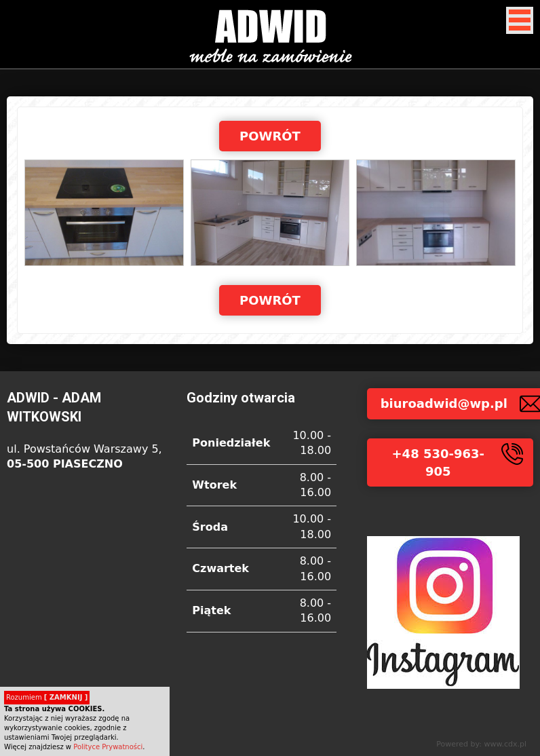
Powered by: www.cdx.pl (481, 744)
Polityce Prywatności (108, 747)
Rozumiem (47, 697)
